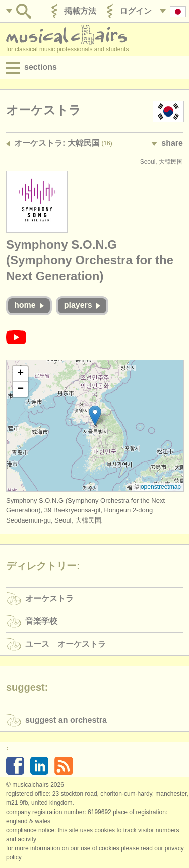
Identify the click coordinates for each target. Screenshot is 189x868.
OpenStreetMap (161, 487)
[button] (95, 415)
